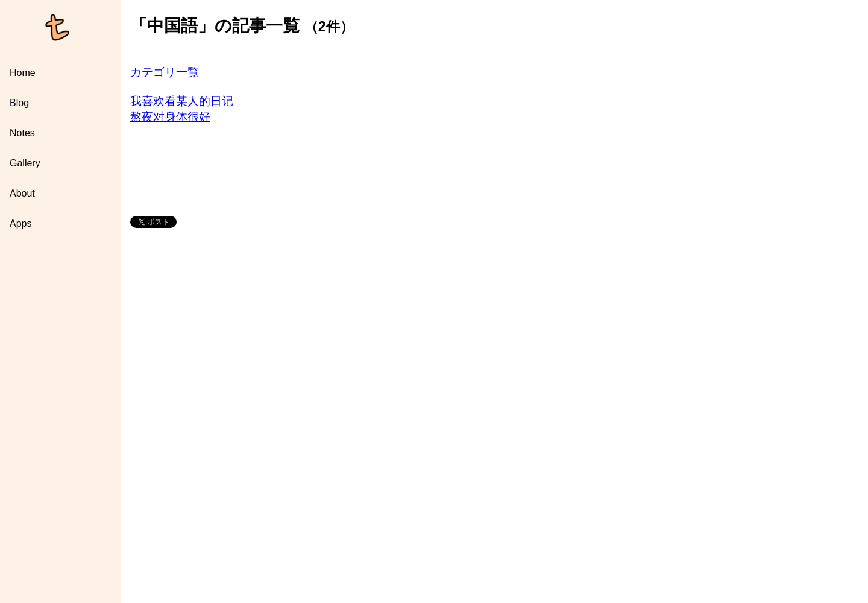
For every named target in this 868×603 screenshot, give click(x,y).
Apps (20, 223)
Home (23, 73)
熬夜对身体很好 (170, 117)
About (22, 193)
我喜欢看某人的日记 (182, 101)
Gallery (25, 163)
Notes (22, 133)
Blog (19, 103)
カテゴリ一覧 (165, 72)
